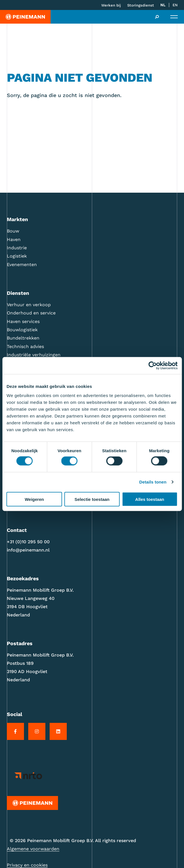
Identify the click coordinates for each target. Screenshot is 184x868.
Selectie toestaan (92, 499)
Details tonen (153, 482)
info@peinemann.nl (28, 550)
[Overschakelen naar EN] (175, 5)
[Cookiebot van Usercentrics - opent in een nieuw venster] (152, 366)
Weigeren (34, 499)
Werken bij (111, 5)
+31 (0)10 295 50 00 (28, 542)
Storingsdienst (141, 5)
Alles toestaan (150, 499)
